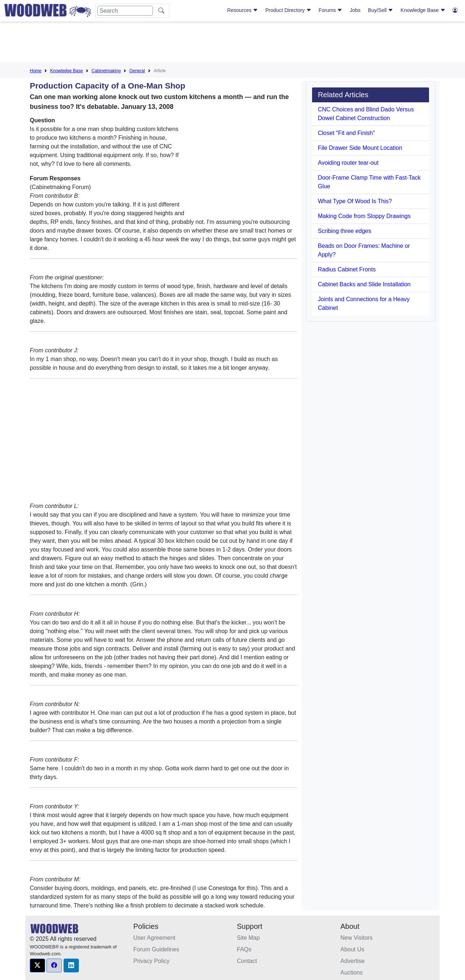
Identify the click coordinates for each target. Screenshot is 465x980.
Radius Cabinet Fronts (347, 269)
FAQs (244, 949)
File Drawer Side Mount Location (360, 148)
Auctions (351, 973)
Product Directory (288, 10)
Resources (242, 10)
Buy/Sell (381, 10)
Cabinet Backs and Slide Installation (364, 284)
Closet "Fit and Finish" (346, 133)
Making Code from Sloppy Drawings (364, 216)
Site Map (248, 938)
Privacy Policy (151, 961)
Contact (247, 961)
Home (36, 71)
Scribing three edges (345, 231)
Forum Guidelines (156, 949)
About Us (352, 949)
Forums (330, 10)
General (137, 71)
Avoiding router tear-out (348, 163)
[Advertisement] (232, 43)
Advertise (353, 961)
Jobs (355, 10)
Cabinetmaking (106, 71)
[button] (37, 965)
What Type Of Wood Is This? (355, 201)
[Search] (125, 11)
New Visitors (357, 938)
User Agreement (154, 938)
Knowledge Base (423, 10)
